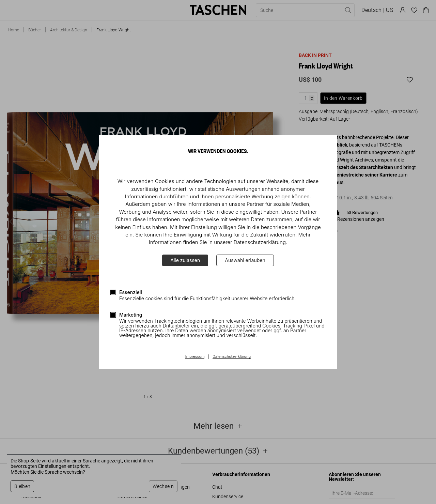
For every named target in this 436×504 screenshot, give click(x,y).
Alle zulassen (185, 260)
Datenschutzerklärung (232, 357)
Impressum (195, 357)
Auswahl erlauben (245, 260)
